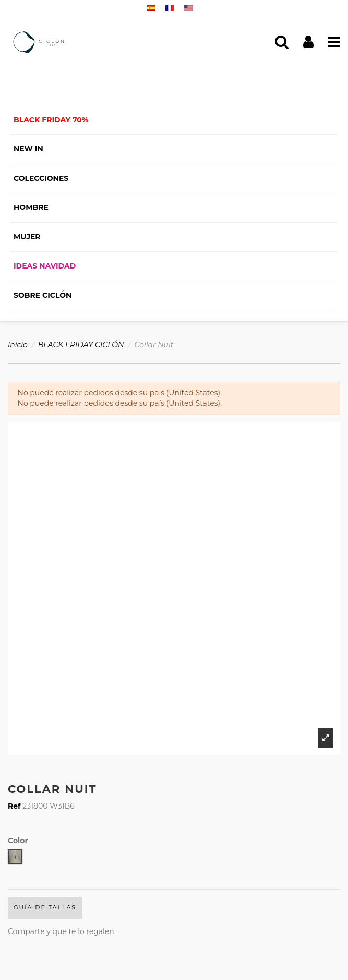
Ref (14, 806)
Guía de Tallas (45, 907)
